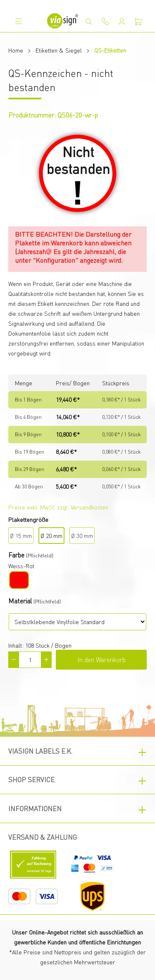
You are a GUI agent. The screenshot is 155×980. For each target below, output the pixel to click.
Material (20, 601)
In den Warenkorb (101, 659)
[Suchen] (89, 22)
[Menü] (19, 21)
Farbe (16, 555)
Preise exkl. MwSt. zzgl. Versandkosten (58, 507)
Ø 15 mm (21, 536)
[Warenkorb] (138, 22)
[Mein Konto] (122, 22)
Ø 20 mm (51, 536)
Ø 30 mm (82, 536)
